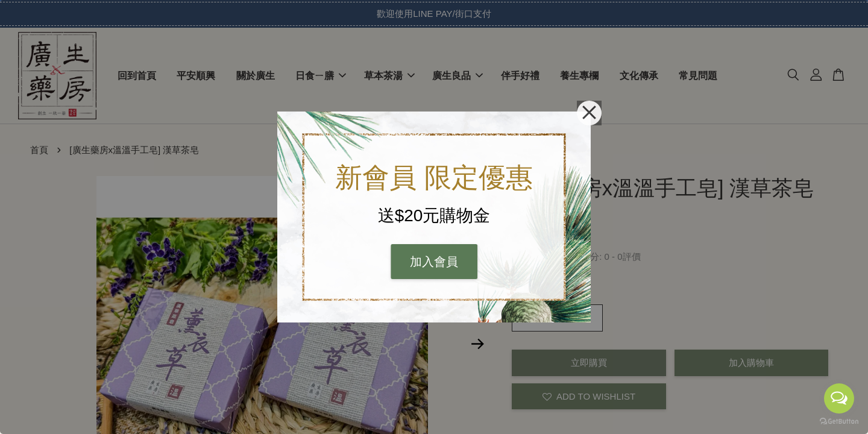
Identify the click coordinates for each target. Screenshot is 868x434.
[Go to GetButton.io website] (839, 422)
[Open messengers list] (839, 398)
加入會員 (434, 262)
